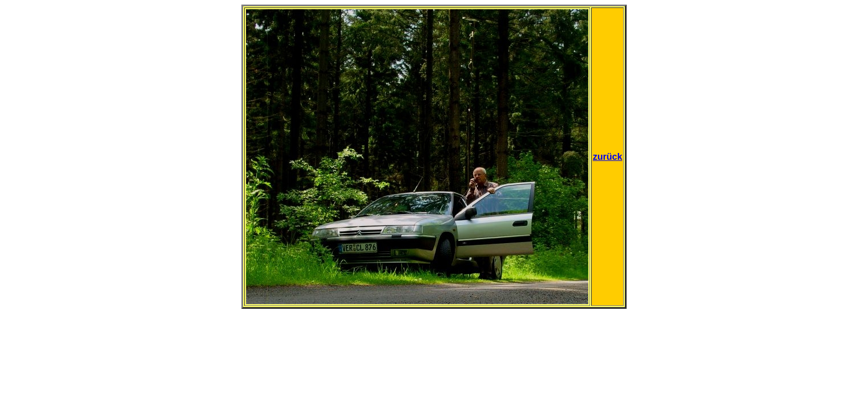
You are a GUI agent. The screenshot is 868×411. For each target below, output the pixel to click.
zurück (608, 157)
